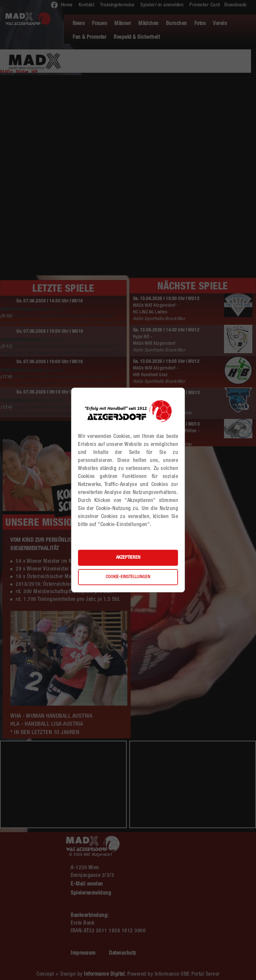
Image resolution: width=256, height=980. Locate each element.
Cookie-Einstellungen (128, 577)
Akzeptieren (128, 558)
